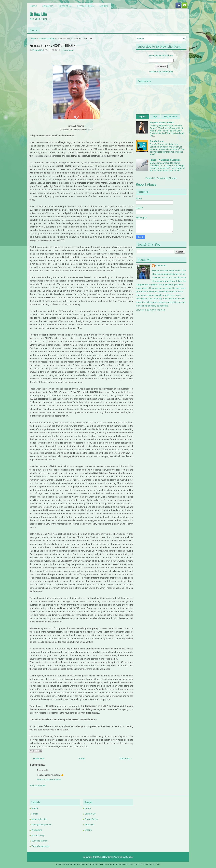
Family (35, 814)
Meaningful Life (39, 819)
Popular (143, 117)
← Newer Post (37, 759)
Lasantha (103, 864)
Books (35, 808)
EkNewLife (38, 50)
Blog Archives (170, 117)
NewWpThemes (73, 864)
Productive (37, 830)
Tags (155, 117)
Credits (104, 6)
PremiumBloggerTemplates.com (123, 864)
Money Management (42, 825)
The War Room (157, 141)
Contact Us (65, 6)
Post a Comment (38, 786)
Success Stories (46, 39)
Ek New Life (38, 14)
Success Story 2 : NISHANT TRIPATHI (53, 45)
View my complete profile (150, 310)
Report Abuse (146, 184)
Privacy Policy (85, 6)
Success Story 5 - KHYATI (162, 123)
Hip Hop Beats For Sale (150, 864)
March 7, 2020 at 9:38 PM (49, 780)
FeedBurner (167, 72)
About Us (48, 6)
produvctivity (38, 835)
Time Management (41, 846)
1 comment (68, 50)
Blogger (173, 178)
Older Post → (126, 759)
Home (33, 6)
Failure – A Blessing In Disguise (165, 160)
